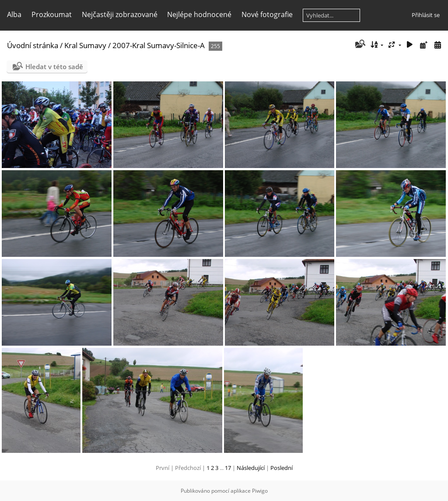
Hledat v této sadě (54, 67)
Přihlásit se (426, 15)
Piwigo (260, 491)
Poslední (282, 468)
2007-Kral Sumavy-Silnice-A (159, 45)
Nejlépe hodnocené (199, 14)
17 (228, 468)
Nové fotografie (267, 14)
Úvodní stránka (33, 45)
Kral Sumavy (85, 45)
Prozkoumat (52, 14)
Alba (14, 14)
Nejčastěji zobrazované (120, 14)
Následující (251, 468)
